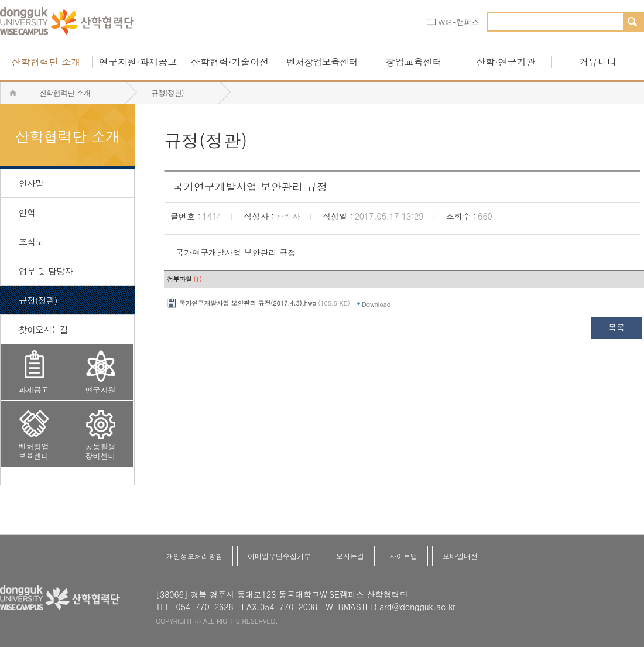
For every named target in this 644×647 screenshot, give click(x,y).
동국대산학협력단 (67, 22)
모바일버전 (460, 556)
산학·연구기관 (506, 62)
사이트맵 (403, 556)
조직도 (31, 242)
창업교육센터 (414, 62)
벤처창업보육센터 (322, 62)
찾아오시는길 (43, 329)
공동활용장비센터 (101, 451)
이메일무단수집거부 (279, 556)
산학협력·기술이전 (230, 62)
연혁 (27, 212)
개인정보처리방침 (194, 556)
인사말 (31, 183)
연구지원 (101, 390)
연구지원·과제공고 (138, 62)
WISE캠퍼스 (459, 22)
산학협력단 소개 (46, 62)
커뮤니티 (598, 62)
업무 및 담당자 (46, 271)
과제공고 (34, 390)
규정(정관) (167, 93)
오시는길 (350, 556)
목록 (616, 327)
